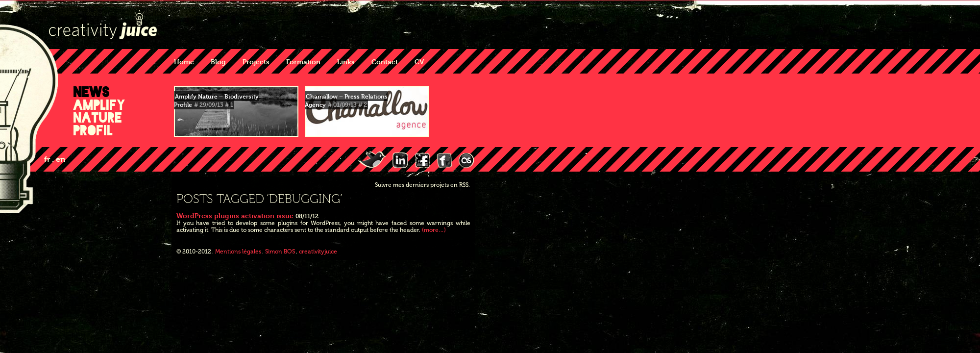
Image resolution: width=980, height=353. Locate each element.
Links (346, 62)
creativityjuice (318, 252)
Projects (256, 62)
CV (419, 62)
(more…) (434, 230)
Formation (303, 62)
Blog (218, 62)
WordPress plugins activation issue (235, 215)
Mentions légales (238, 252)
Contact (385, 62)
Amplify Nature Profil (99, 118)
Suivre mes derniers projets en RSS (422, 185)
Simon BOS (280, 252)
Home (184, 62)
